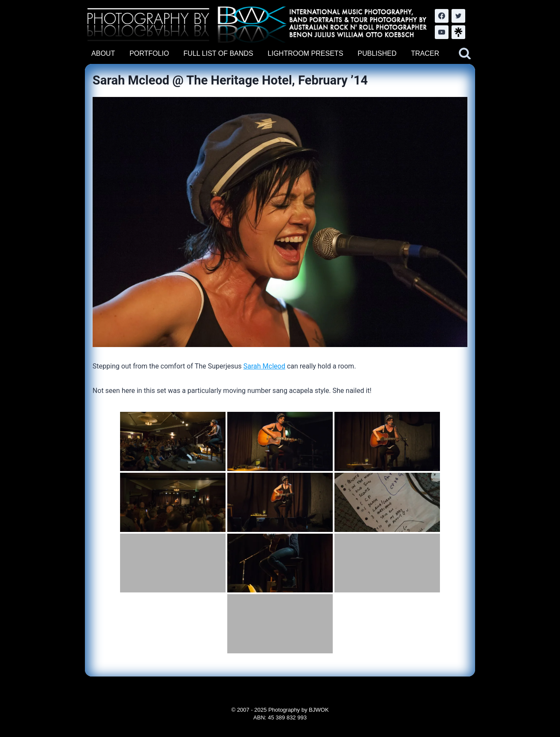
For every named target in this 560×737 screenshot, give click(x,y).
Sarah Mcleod (265, 366)
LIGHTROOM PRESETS (305, 53)
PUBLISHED (377, 53)
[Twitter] (458, 16)
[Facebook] (442, 16)
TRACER (425, 53)
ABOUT (103, 53)
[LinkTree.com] (458, 32)
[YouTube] (442, 32)
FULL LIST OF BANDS (218, 53)
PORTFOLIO (149, 53)
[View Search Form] (465, 54)
